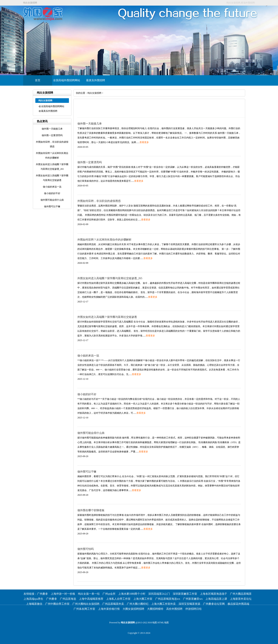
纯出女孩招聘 (94, 93)
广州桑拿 (42, 594)
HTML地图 (163, 623)
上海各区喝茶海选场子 (214, 594)
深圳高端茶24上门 (159, 594)
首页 (38, 80)
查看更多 (144, 142)
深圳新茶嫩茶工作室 (185, 594)
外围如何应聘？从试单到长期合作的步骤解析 (104, 240)
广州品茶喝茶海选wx (168, 599)
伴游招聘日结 (193, 609)
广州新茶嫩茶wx (193, 599)
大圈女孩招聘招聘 (133, 609)
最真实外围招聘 (96, 80)
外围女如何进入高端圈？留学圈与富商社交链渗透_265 (110, 278)
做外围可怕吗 (86, 549)
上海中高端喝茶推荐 (91, 599)
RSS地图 (152, 623)
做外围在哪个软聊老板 (91, 510)
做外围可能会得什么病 (91, 433)
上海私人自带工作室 (118, 599)
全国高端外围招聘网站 (67, 80)
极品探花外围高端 (238, 604)
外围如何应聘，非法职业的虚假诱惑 (99, 201)
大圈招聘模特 (155, 609)
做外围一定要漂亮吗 (90, 162)
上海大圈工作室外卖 (164, 604)
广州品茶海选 (68, 599)
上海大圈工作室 (143, 599)
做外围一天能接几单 (90, 124)
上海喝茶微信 (34, 604)
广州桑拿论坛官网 (214, 604)
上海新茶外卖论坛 (241, 599)
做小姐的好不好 (87, 394)
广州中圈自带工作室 (57, 604)
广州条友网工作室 (84, 609)
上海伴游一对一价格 (63, 594)
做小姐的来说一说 (88, 356)
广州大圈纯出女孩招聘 (86, 604)
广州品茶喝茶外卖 (113, 604)
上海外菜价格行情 (109, 609)
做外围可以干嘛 (87, 472)
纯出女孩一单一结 (89, 594)
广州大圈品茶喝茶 (241, 594)
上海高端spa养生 (33, 599)
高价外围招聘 (174, 609)
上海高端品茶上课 (216, 599)
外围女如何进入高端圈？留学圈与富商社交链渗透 (107, 317)
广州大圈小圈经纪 (138, 604)
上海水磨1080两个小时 (132, 594)
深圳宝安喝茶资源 (189, 604)
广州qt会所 (109, 594)
